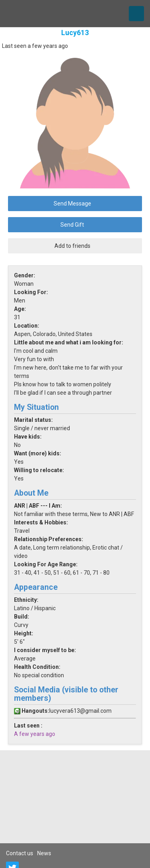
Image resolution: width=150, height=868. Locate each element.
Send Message (72, 204)
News (44, 853)
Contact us (20, 853)
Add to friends (72, 246)
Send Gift (72, 225)
